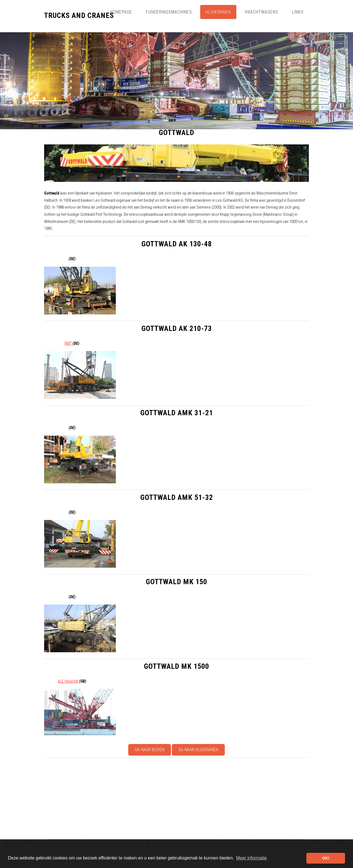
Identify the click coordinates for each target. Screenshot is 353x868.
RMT (68, 343)
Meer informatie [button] (251, 858)
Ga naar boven (150, 750)
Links (298, 12)
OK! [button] (326, 858)
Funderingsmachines (169, 12)
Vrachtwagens (261, 12)
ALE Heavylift (68, 681)
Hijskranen (218, 12)
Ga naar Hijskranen (198, 750)
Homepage (121, 12)
